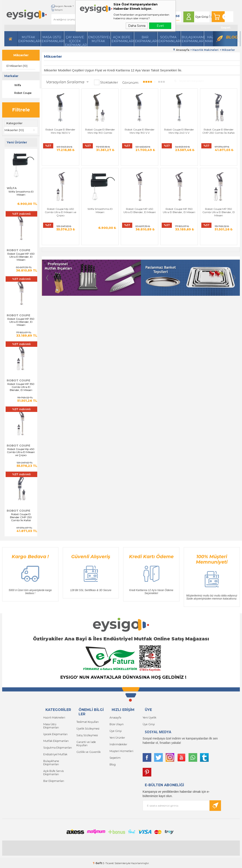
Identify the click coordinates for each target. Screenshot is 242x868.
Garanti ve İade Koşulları (86, 742)
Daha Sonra (137, 26)
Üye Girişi (200, 17)
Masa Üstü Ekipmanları (52, 39)
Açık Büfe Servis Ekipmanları (53, 770)
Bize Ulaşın (116, 724)
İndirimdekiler (118, 743)
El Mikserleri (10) (17, 66)
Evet (160, 26)
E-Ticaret (108, 862)
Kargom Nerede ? (59, 6)
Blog (231, 37)
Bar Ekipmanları (54, 778)
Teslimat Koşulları (87, 721)
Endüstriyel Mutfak (99, 39)
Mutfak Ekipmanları (29, 39)
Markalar (11, 76)
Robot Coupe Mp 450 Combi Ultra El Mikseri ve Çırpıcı (21, 452)
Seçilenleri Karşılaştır (189, 81)
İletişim (53, 10)
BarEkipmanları (146, 39)
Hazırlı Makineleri (54, 717)
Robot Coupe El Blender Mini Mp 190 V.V (124, 126)
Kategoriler (15, 123)
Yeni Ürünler (117, 737)
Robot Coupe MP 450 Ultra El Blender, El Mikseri (21, 257)
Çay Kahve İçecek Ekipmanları (76, 41)
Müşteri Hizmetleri (121, 750)
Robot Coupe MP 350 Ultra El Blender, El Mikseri (21, 322)
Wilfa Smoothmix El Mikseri (21, 193)
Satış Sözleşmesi (87, 734)
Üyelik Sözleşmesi (87, 728)
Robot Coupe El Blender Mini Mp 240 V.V (157, 126)
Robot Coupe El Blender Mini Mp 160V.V (57, 126)
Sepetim (115, 756)
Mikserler (21, 55)
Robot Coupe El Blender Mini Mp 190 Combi (91, 126)
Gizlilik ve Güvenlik (88, 750)
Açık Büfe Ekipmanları (122, 39)
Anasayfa (115, 717)
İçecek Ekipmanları (55, 733)
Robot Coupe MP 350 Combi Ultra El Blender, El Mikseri (21, 387)
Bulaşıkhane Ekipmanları (192, 39)
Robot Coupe (19, 93)
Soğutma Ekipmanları (169, 39)
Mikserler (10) (14, 130)
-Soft (98, 862)
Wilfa (14, 85)
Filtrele (21, 110)
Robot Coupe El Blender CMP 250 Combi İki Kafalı (21, 517)
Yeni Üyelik (149, 717)
